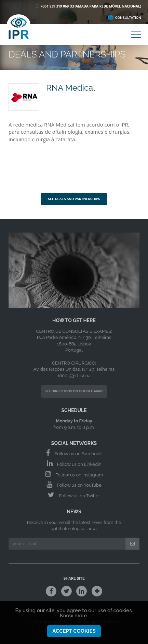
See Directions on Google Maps (74, 391)
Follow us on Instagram (74, 474)
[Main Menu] (136, 35)
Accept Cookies (74, 632)
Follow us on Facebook (74, 453)
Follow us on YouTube (74, 484)
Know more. (74, 617)
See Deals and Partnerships (74, 199)
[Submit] (132, 543)
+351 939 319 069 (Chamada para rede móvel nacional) (88, 6)
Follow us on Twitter (74, 495)
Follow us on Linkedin (74, 463)
